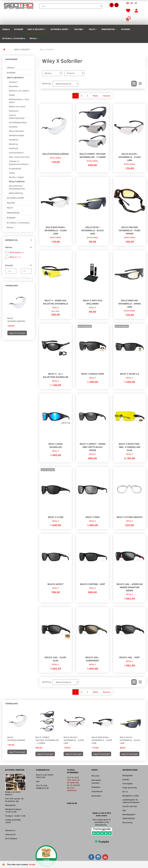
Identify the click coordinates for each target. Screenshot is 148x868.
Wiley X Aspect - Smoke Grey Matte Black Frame (92, 447)
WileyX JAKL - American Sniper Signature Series (129, 587)
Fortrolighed (127, 783)
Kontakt (126, 779)
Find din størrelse (130, 806)
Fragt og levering (129, 787)
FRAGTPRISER (128, 818)
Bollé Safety (56, 158)
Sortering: (47, 83)
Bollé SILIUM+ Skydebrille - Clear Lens (129, 157)
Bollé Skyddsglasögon (16, 320)
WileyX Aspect (55, 584)
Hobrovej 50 (10, 834)
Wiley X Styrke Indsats (129, 517)
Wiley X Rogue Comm (93, 374)
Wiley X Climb (56, 517)
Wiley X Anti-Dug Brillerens (93, 302)
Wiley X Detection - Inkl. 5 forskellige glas (130, 447)
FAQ (124, 810)
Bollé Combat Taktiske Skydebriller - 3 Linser (92, 155)
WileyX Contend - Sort (93, 584)
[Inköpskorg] (128, 20)
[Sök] (101, 6)
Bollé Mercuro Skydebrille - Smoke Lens (130, 303)
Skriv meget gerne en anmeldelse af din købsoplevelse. (102, 822)
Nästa (95, 96)
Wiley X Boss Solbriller (56, 445)
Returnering (127, 822)
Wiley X (55, 307)
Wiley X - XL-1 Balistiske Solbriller (56, 375)
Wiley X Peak (93, 517)
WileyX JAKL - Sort (129, 657)
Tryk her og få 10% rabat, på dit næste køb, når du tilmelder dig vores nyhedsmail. (74, 784)
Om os (125, 792)
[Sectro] (18, 6)
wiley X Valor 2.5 (129, 374)
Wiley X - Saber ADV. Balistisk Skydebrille (56, 302)
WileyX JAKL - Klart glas (55, 659)
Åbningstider (128, 775)
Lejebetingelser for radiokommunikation (131, 801)
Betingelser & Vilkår (131, 796)
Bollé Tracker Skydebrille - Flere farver (129, 230)
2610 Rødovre (11, 838)
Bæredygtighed (129, 814)
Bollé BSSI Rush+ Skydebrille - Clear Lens (55, 230)
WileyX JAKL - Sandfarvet (93, 659)
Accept (32, 864)
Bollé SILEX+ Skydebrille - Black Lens (92, 230)
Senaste (107, 96)
